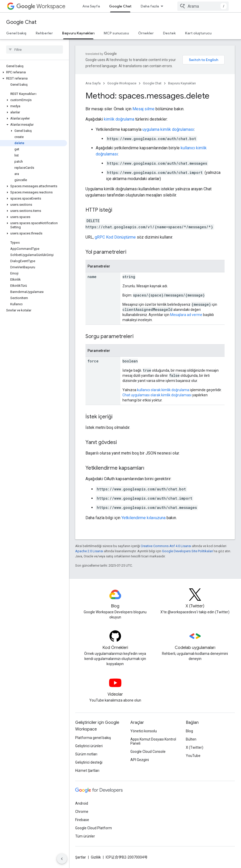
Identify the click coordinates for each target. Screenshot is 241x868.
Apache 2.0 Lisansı (89, 551)
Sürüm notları (86, 754)
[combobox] (203, 6)
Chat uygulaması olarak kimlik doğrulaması (157, 395)
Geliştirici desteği (89, 762)
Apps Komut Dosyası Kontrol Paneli (153, 741)
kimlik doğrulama (119, 119)
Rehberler (44, 33)
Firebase (82, 820)
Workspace (41, 6)
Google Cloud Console (148, 752)
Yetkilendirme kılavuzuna (143, 518)
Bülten (191, 739)
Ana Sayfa (91, 6)
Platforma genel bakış (93, 738)
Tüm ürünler (85, 836)
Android (82, 803)
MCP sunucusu (116, 33)
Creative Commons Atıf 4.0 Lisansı (166, 546)
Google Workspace (122, 83)
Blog (189, 731)
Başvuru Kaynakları (182, 83)
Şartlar (81, 857)
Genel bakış (16, 33)
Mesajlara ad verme (186, 315)
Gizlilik (96, 857)
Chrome (82, 812)
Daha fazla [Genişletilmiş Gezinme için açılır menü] (150, 6)
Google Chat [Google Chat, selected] (120, 6)
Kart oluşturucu (198, 33)
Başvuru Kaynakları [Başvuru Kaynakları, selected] (78, 33)
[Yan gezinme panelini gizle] (62, 859)
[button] (33, 72)
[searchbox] (35, 50)
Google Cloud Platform (94, 828)
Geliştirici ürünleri (89, 746)
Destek (169, 33)
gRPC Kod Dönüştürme (115, 237)
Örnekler (146, 33)
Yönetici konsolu (144, 731)
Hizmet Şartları (87, 771)
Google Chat (21, 22)
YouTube (193, 756)
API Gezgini (140, 760)
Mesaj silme (143, 109)
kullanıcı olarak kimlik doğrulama (163, 390)
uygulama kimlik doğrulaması (168, 129)
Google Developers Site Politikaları (187, 551)
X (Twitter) (195, 747)
